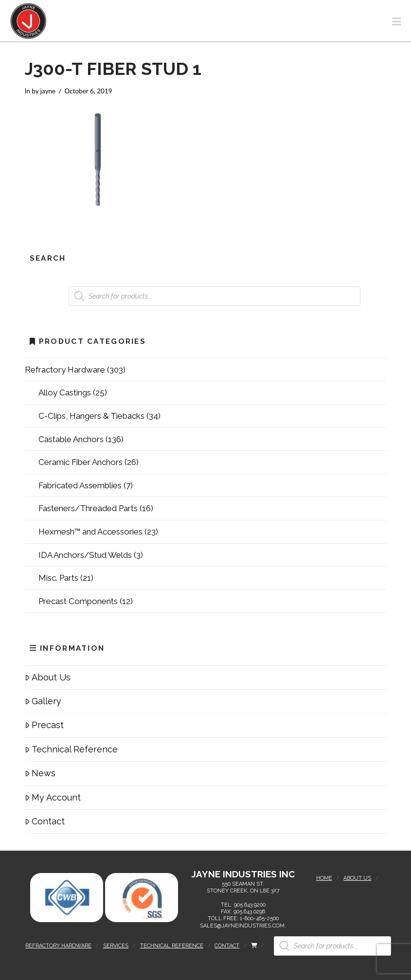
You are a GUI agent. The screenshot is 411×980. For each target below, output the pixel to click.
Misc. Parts (58, 578)
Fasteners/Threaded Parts (88, 508)
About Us (48, 677)
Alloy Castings (65, 392)
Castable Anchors (71, 439)
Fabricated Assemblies (80, 485)
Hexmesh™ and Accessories (90, 532)
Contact (45, 821)
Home (324, 878)
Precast (44, 725)
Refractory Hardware (65, 370)
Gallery (43, 701)
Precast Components (78, 601)
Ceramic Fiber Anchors (80, 462)
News (40, 773)
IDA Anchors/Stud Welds (85, 555)
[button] (396, 22)
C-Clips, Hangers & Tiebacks (91, 416)
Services (116, 946)
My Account (53, 797)
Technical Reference (71, 749)
